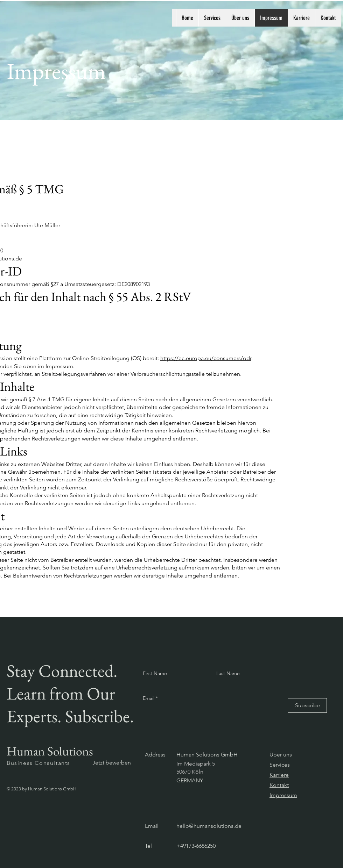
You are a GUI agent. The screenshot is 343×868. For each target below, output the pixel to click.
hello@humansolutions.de (209, 826)
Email (149, 698)
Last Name (228, 673)
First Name (155, 673)
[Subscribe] (307, 705)
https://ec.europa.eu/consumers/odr (206, 358)
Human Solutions (50, 751)
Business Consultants (38, 763)
